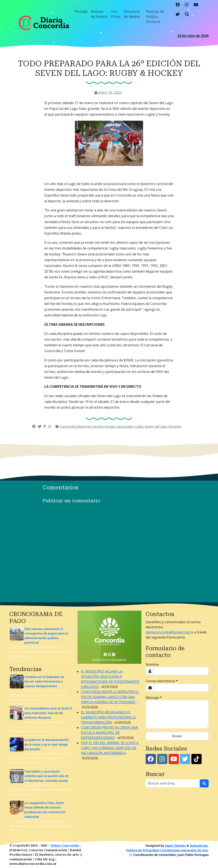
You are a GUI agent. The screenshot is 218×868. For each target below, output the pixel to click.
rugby (139, 426)
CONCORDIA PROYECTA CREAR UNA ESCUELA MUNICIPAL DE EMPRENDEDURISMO (109, 733)
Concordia (69, 426)
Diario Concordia (65, 846)
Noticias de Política (99, 14)
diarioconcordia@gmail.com (168, 632)
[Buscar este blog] (173, 783)
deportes (85, 426)
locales (110, 426)
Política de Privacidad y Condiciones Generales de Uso (167, 850)
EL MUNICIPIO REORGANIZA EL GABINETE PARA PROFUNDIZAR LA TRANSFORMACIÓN (108, 717)
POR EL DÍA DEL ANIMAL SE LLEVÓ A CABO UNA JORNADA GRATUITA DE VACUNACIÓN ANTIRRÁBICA (110, 748)
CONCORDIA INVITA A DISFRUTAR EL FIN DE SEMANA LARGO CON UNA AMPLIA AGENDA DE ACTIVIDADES (110, 697)
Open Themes (175, 846)
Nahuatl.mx (199, 846)
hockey (98, 426)
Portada (81, 11)
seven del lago (156, 426)
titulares (175, 426)
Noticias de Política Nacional (155, 17)
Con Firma (116, 14)
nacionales (125, 426)
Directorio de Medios (132, 14)
